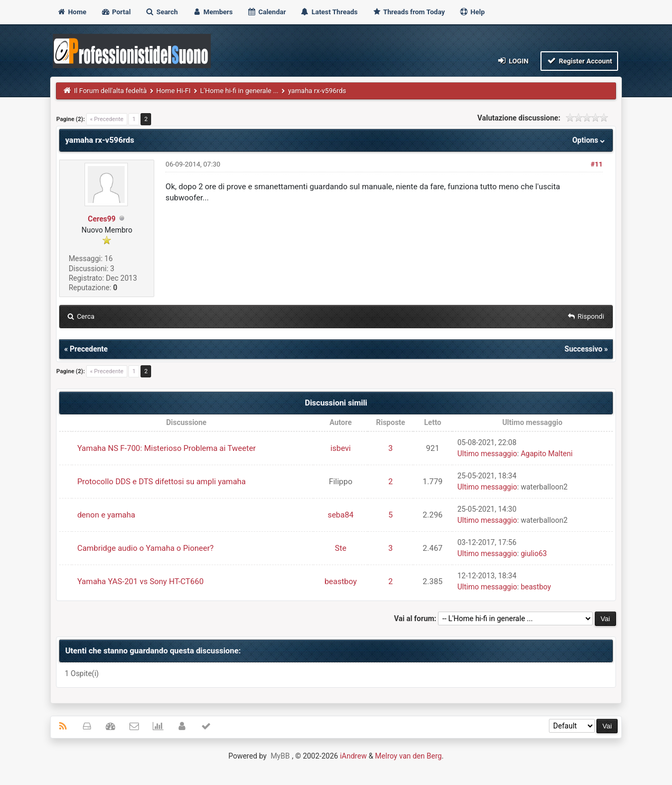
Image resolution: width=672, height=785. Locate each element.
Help (472, 12)
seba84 (340, 515)
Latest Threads (329, 12)
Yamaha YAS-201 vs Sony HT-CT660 (140, 581)
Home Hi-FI (174, 91)
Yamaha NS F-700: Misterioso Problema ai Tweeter (166, 448)
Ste (341, 548)
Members (213, 12)
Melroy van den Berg (408, 756)
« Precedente (106, 119)
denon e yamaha (106, 515)
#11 (597, 164)
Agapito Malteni (547, 454)
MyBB (280, 756)
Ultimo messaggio (487, 454)
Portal (116, 12)
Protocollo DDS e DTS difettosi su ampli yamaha (161, 482)
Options (589, 140)
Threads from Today (408, 12)
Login (512, 61)
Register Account (579, 61)
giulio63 (534, 553)
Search (162, 12)
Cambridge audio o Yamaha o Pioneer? (145, 548)
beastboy (340, 581)
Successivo (584, 349)
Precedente (89, 349)
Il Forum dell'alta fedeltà (110, 91)
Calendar (267, 12)
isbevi (340, 448)
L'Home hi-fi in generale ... (239, 91)
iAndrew (353, 756)
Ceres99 (102, 219)
